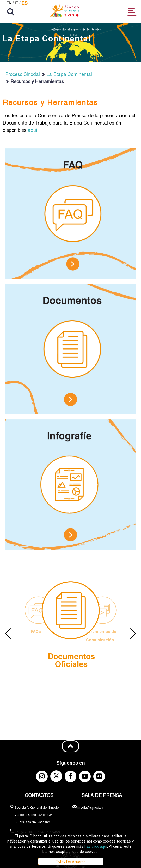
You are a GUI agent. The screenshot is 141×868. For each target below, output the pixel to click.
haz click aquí (96, 846)
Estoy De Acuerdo (71, 862)
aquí (32, 130)
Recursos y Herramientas (35, 81)
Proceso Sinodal (23, 74)
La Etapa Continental (67, 74)
